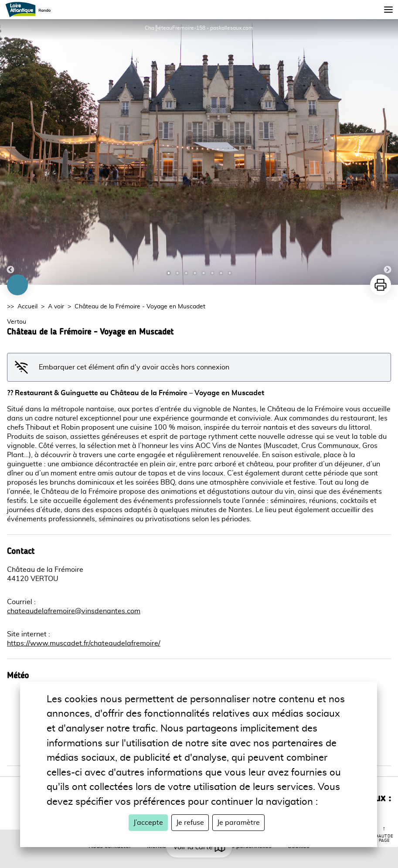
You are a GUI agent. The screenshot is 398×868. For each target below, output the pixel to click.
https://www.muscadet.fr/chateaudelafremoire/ (84, 643)
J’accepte (148, 823)
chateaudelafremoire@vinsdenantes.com (74, 611)
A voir (56, 307)
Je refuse (190, 823)
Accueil (27, 307)
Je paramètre (238, 823)
